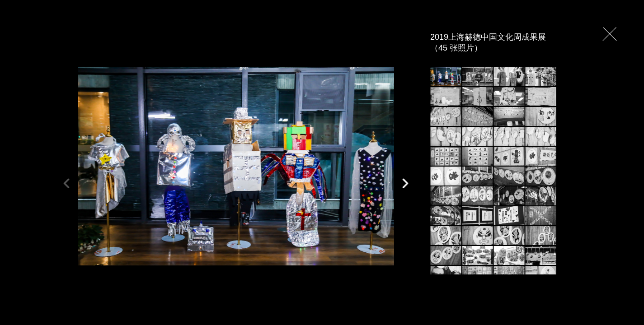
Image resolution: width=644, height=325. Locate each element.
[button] (405, 184)
